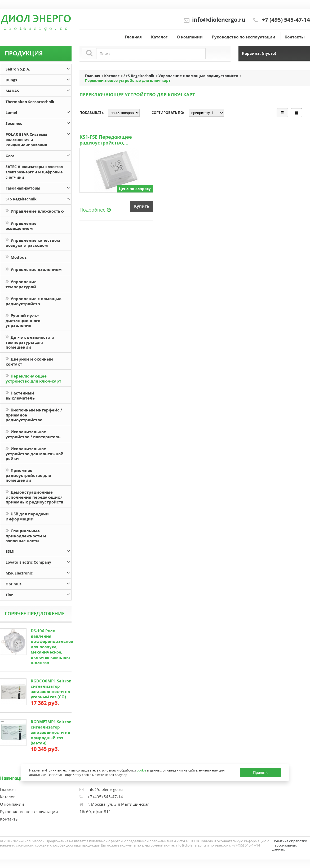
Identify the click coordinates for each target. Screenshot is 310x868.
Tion (38, 594)
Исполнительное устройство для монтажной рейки (35, 453)
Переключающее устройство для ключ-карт (33, 378)
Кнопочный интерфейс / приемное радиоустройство (34, 414)
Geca (38, 155)
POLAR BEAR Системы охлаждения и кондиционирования (38, 139)
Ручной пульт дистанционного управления (23, 320)
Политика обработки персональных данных (290, 845)
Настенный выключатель (20, 395)
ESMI (38, 551)
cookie (141, 770)
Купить (142, 206)
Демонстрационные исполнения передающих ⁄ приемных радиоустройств (35, 497)
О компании (190, 37)
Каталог (159, 37)
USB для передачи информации (27, 516)
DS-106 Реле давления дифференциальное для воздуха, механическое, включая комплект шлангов (52, 647)
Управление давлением (34, 269)
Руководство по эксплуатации (244, 37)
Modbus (16, 257)
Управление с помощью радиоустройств (34, 301)
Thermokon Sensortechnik (30, 102)
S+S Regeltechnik (38, 198)
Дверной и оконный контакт (29, 361)
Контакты (295, 37)
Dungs (38, 79)
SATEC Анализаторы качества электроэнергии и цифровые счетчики (34, 172)
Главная (133, 37)
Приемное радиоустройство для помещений (28, 475)
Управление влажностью (35, 211)
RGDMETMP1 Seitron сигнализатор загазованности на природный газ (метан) (51, 732)
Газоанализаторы (38, 187)
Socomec (38, 123)
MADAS (38, 90)
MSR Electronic (38, 572)
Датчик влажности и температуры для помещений (30, 342)
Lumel (38, 112)
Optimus (38, 583)
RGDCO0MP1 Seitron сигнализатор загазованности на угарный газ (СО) (51, 689)
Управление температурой (21, 284)
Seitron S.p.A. (38, 68)
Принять (260, 773)
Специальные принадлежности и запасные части (26, 535)
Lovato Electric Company (38, 561)
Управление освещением (21, 225)
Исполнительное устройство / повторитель (33, 434)
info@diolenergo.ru (219, 20)
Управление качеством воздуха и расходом (33, 242)
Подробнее (95, 209)
